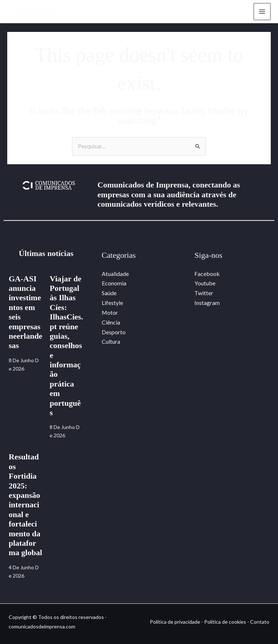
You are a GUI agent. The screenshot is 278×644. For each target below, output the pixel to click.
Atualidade (115, 274)
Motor (110, 312)
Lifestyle (112, 302)
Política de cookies (225, 622)
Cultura (111, 341)
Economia (114, 283)
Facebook (207, 274)
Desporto (114, 331)
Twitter (204, 293)
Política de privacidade (175, 622)
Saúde (109, 293)
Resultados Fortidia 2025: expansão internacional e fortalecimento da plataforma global (25, 505)
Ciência (111, 321)
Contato (260, 622)
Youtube (205, 283)
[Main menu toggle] (261, 12)
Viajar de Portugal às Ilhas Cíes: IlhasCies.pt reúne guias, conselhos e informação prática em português (66, 346)
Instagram (207, 302)
